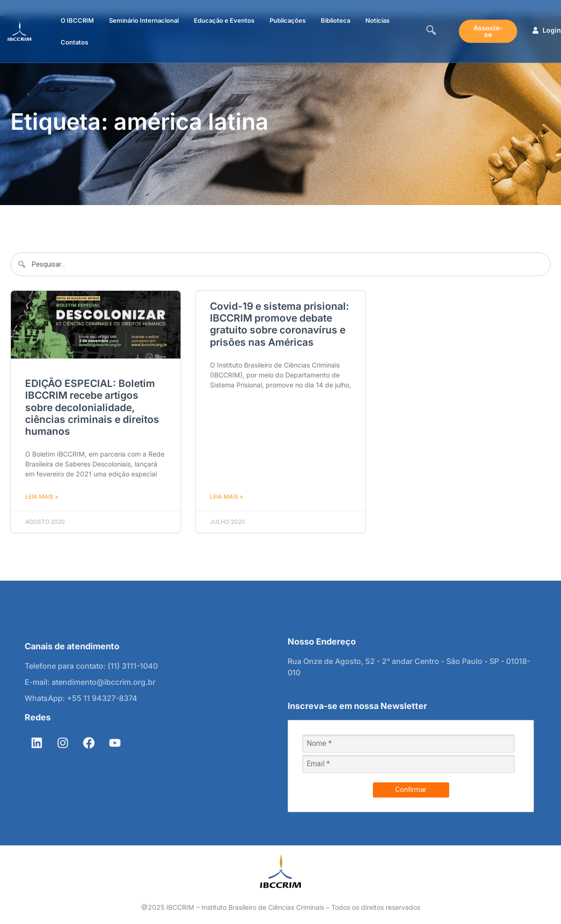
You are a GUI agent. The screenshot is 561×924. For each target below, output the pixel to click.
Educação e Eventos (224, 20)
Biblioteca (335, 20)
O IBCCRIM (77, 20)
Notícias (377, 20)
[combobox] (280, 264)
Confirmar (411, 789)
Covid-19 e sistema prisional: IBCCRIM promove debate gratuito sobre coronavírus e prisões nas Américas (280, 324)
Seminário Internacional (144, 20)
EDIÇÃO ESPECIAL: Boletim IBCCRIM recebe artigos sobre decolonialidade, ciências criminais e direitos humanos (92, 407)
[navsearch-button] (431, 31)
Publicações (288, 20)
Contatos (74, 42)
